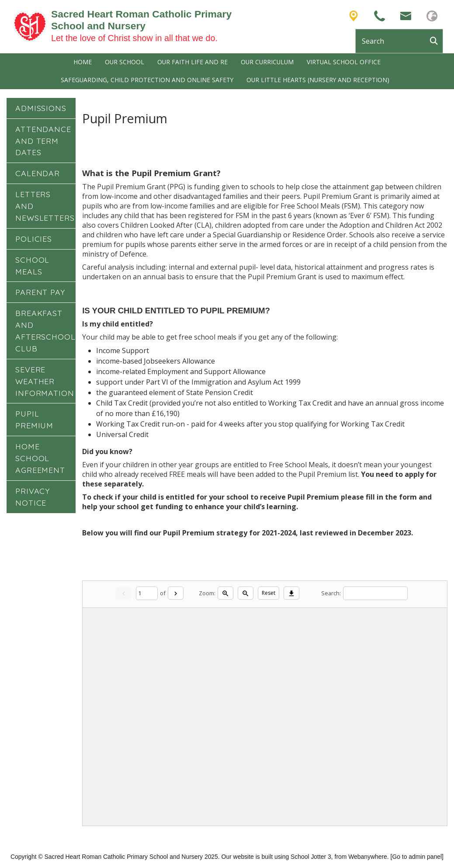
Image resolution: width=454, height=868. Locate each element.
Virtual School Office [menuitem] (344, 62)
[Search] (436, 41)
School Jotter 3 (311, 857)
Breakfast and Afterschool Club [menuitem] (45, 331)
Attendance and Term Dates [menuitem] (43, 141)
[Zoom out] (246, 593)
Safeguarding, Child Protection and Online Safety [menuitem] (147, 80)
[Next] (176, 593)
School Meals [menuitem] (32, 266)
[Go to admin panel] (417, 857)
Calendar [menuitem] (38, 173)
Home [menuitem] (83, 62)
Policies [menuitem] (34, 239)
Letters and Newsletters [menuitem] (45, 206)
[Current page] (147, 593)
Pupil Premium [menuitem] (34, 419)
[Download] (291, 593)
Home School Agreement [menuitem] (40, 458)
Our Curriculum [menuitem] (267, 62)
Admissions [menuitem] (41, 108)
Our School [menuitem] (125, 62)
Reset (269, 593)
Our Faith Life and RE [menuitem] (192, 62)
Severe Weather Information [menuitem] (45, 381)
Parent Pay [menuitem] (40, 292)
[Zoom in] (225, 593)
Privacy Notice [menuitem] (33, 497)
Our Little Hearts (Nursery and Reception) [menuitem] (318, 80)
